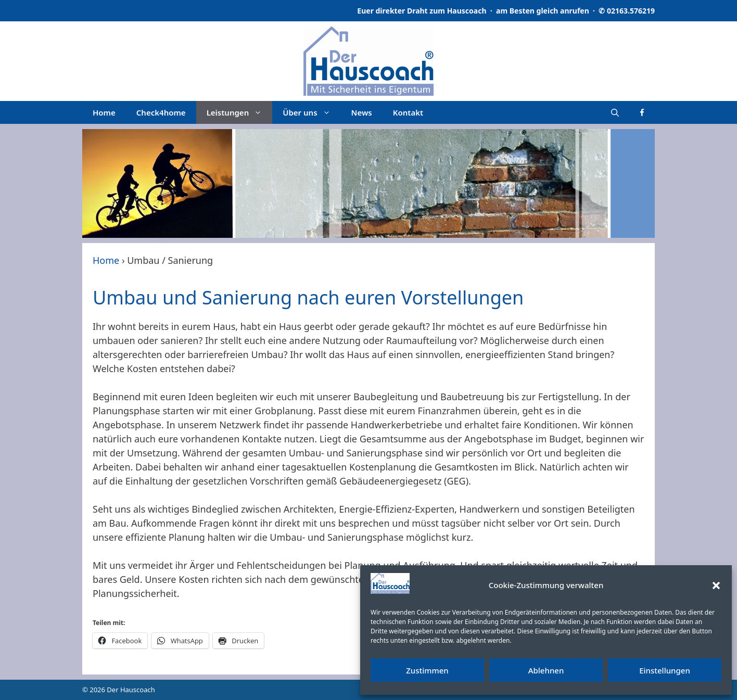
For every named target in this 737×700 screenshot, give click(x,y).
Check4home (161, 112)
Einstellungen (665, 670)
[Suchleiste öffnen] (615, 112)
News (362, 112)
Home (104, 112)
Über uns (312, 112)
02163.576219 (631, 11)
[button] (716, 586)
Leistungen (240, 112)
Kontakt (408, 112)
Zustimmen (427, 670)
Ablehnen (546, 670)
